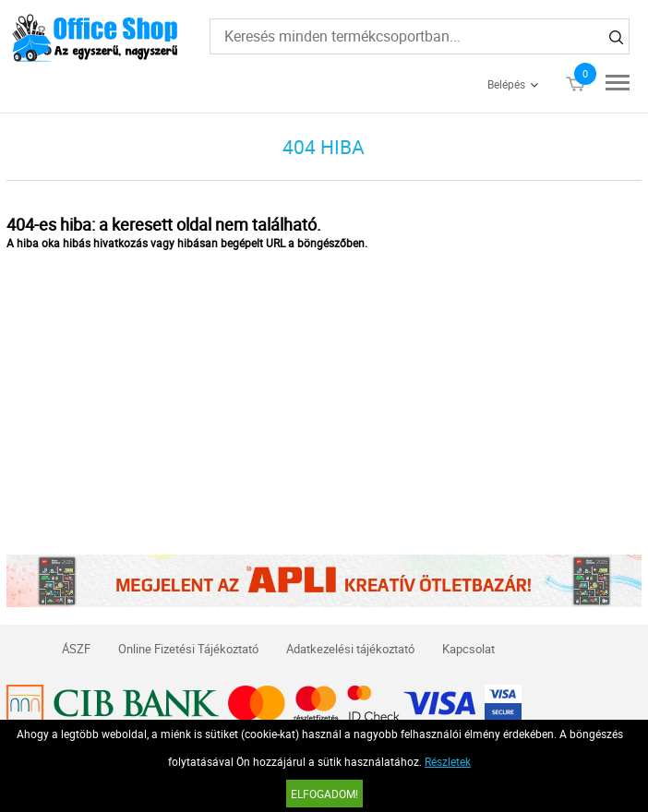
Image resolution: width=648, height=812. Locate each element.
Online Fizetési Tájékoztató (188, 649)
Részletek (448, 761)
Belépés (506, 84)
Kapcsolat (468, 649)
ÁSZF (76, 649)
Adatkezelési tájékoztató (350, 649)
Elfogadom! (324, 794)
